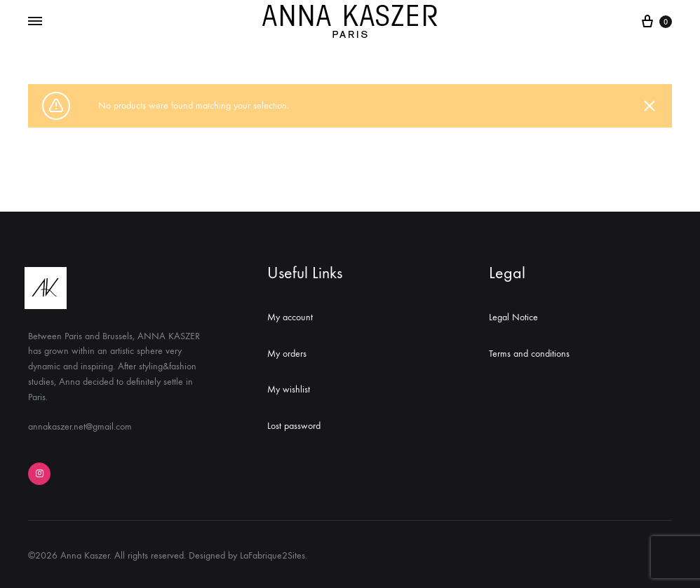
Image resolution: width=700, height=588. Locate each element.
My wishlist (289, 389)
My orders (287, 354)
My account (290, 317)
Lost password (294, 426)
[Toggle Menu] (35, 22)
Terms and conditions (529, 354)
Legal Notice (513, 317)
